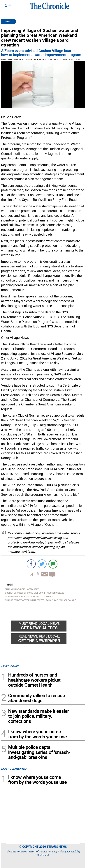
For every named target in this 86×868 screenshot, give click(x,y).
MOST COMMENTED (14, 769)
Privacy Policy (57, 851)
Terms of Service (38, 851)
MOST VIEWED (10, 666)
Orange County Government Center (35, 59)
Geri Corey (7, 59)
